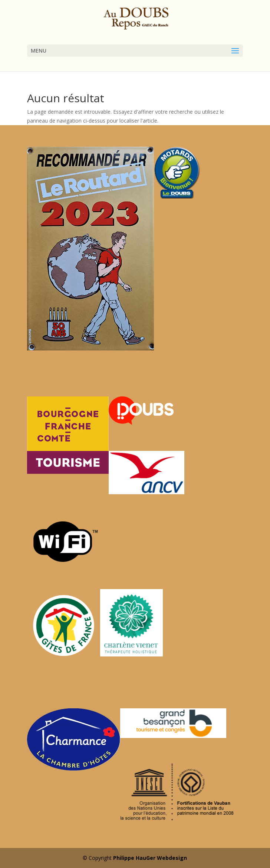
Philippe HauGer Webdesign (150, 858)
